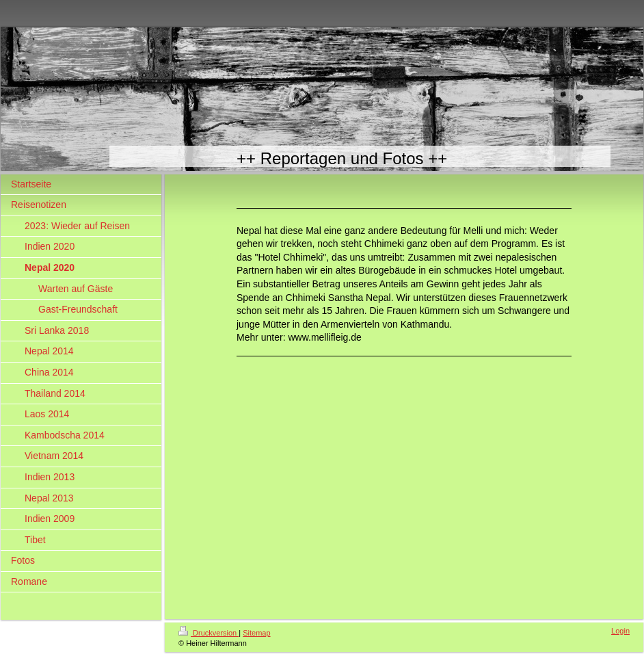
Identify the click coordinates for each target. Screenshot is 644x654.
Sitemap (256, 633)
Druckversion (209, 633)
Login (620, 631)
